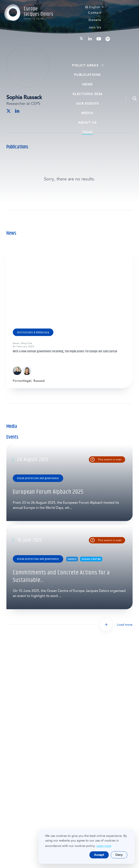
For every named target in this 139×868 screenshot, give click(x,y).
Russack (39, 381)
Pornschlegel (22, 381)
